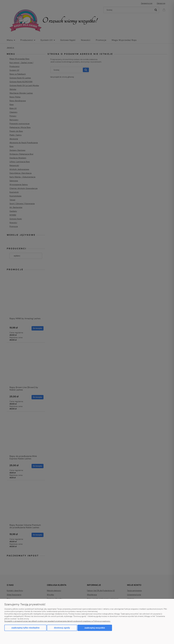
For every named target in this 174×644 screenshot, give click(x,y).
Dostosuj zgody (62, 628)
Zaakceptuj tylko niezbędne (25, 628)
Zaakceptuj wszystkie (95, 628)
